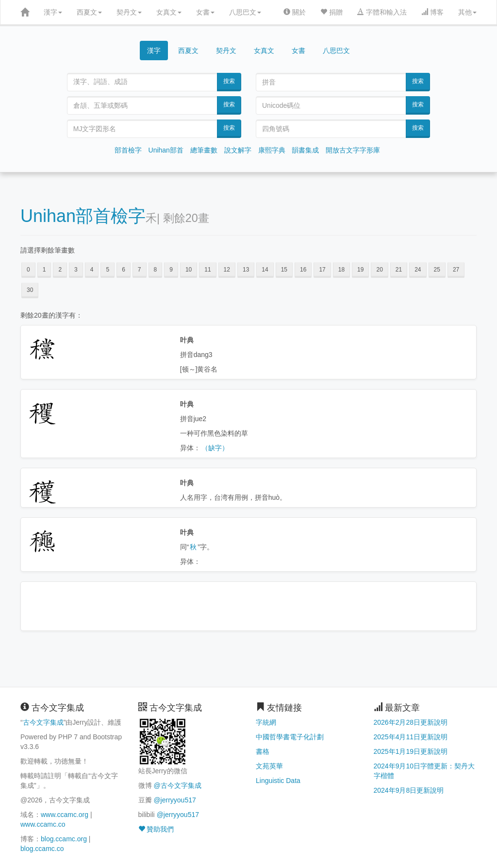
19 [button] (360, 270)
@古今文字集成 (177, 785)
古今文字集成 (43, 722)
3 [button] (76, 270)
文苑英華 (269, 766)
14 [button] (265, 270)
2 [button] (60, 270)
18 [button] (341, 270)
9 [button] (171, 270)
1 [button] (44, 270)
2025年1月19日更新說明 (411, 751)
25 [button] (437, 270)
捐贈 (331, 12)
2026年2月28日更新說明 (411, 722)
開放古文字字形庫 (353, 150)
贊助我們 (156, 829)
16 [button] (303, 270)
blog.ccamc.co (42, 849)
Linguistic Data (278, 781)
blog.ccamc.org (64, 839)
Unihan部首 (166, 150)
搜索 (229, 81)
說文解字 (238, 150)
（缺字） (215, 448)
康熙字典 (272, 150)
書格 (263, 751)
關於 (295, 12)
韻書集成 (305, 150)
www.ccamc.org (65, 815)
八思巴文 (245, 12)
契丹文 (129, 12)
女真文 (169, 12)
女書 (205, 12)
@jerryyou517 (174, 800)
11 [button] (207, 270)
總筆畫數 (204, 150)
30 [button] (30, 290)
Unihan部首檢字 (83, 216)
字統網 (266, 722)
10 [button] (189, 270)
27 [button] (456, 270)
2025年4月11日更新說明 (411, 737)
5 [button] (108, 270)
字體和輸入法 (382, 12)
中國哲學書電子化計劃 (290, 737)
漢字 (53, 12)
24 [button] (418, 270)
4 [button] (92, 270)
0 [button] (28, 270)
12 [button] (227, 270)
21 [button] (399, 270)
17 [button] (322, 270)
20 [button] (379, 270)
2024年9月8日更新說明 (409, 790)
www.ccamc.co (43, 824)
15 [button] (284, 270)
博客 (432, 12)
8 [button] (156, 270)
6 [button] (124, 270)
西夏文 (89, 12)
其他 (467, 12)
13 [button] (246, 270)
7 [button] (140, 270)
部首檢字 (128, 150)
